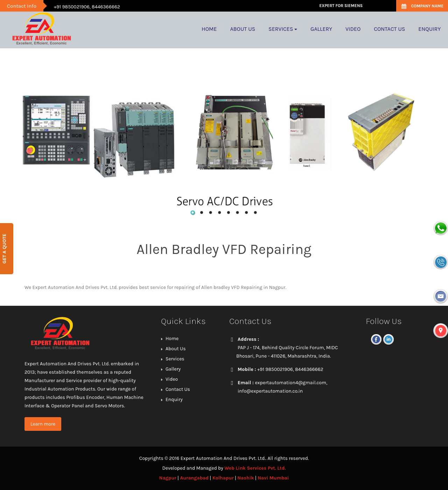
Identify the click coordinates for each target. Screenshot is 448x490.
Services (175, 359)
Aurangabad (194, 478)
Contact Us (178, 389)
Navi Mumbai (273, 478)
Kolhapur (223, 478)
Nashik (246, 478)
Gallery (173, 369)
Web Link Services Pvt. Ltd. (255, 468)
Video (172, 379)
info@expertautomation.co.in (270, 391)
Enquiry (174, 399)
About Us (176, 349)
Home (172, 339)
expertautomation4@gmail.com (290, 383)
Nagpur (168, 478)
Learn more (43, 424)
